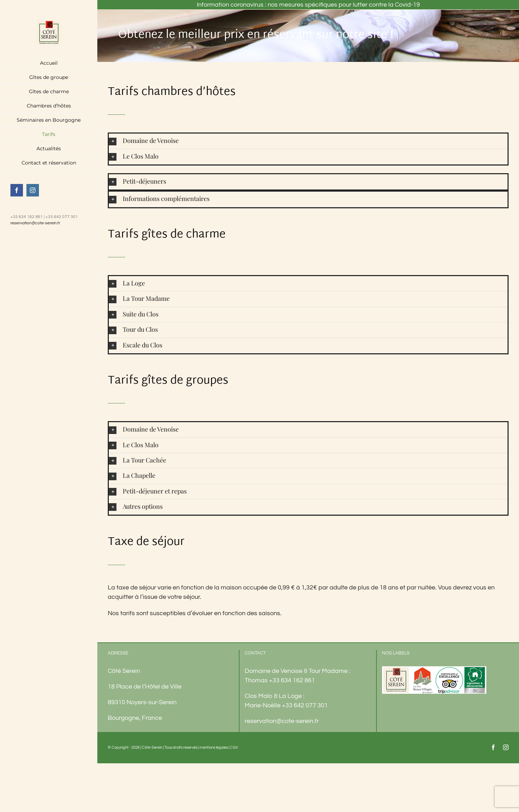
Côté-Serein (152, 747)
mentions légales (214, 747)
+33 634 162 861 (292, 680)
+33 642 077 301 (305, 705)
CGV (234, 747)
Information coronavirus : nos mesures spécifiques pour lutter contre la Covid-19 (308, 5)
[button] (308, 141)
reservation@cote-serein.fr (35, 223)
